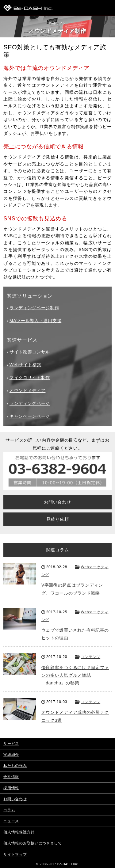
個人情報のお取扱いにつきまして (33, 843)
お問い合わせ (57, 502)
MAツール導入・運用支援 (35, 321)
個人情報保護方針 (19, 832)
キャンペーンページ (30, 416)
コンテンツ (91, 657)
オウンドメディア (28, 390)
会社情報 (11, 777)
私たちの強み (15, 766)
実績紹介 (11, 755)
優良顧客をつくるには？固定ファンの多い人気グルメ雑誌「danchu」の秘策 (75, 675)
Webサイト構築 (25, 365)
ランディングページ (30, 403)
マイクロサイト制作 (30, 378)
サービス (11, 744)
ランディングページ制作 (34, 308)
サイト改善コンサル (30, 352)
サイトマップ (15, 855)
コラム (9, 810)
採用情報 (11, 788)
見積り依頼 (58, 519)
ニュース (11, 821)
